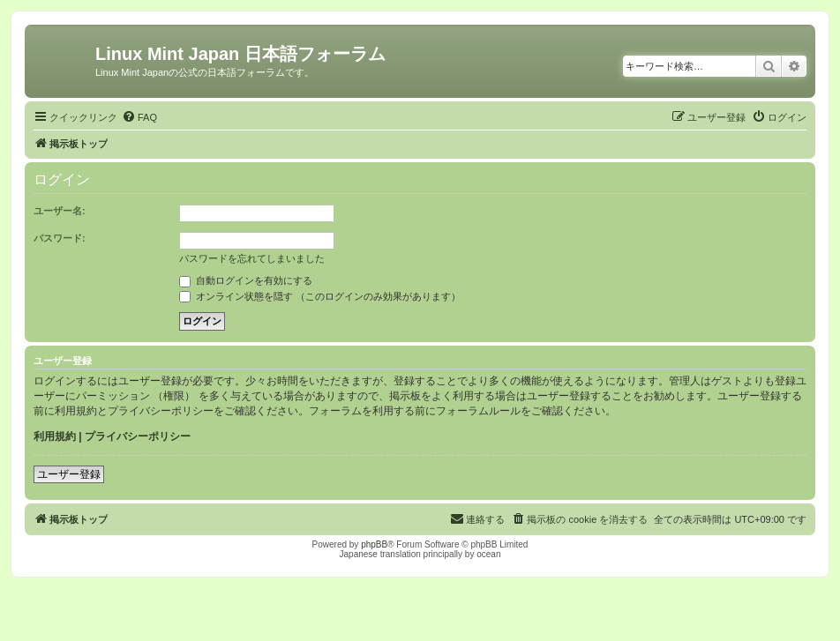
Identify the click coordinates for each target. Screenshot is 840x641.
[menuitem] (139, 117)
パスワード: (60, 238)
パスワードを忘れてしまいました (252, 258)
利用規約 (55, 436)
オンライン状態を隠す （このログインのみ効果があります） (320, 296)
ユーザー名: (60, 211)
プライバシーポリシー (138, 436)
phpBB (374, 544)
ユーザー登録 (69, 474)
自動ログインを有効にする (246, 280)
